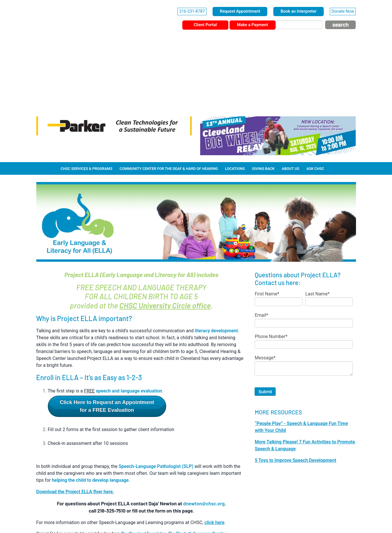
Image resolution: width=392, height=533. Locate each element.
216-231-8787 (192, 11)
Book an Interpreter (299, 11)
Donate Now (343, 11)
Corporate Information (140, 517)
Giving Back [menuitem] (263, 97)
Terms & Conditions (222, 517)
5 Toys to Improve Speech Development (295, 389)
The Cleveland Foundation (143, 462)
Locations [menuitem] (235, 97)
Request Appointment (240, 11)
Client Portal (205, 25)
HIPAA (168, 517)
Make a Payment (252, 25)
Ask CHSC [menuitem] (315, 97)
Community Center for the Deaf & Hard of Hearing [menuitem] (169, 97)
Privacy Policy (190, 517)
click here (214, 451)
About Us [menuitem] (290, 97)
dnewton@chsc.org (204, 432)
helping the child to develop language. (91, 408)
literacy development (216, 259)
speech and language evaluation (129, 319)
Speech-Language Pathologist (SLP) (156, 395)
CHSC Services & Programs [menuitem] (87, 97)
